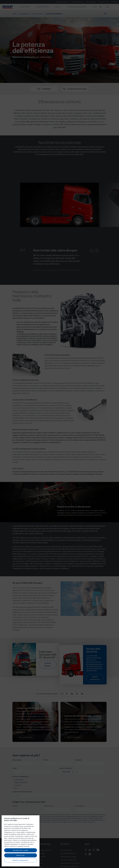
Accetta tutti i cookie (21, 851)
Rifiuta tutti (21, 856)
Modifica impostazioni (21, 861)
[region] (21, 841)
